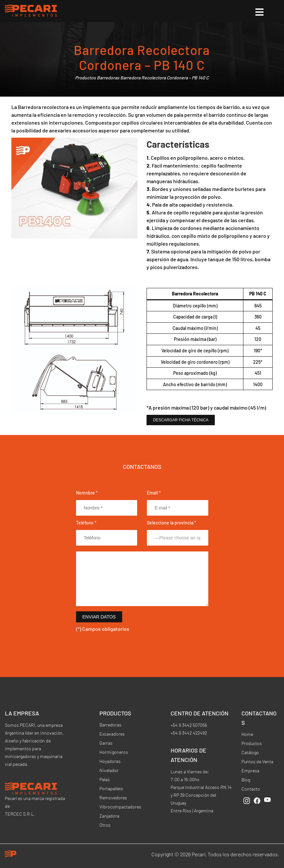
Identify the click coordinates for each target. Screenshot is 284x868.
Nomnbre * (87, 493)
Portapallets (111, 788)
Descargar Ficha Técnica (181, 420)
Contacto (251, 789)
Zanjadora (109, 816)
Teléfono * (86, 523)
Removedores (113, 798)
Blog (246, 780)
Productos (85, 78)
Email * (154, 493)
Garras (106, 743)
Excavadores (112, 734)
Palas (105, 779)
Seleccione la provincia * (172, 523)
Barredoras (108, 78)
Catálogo (250, 752)
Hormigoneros (114, 752)
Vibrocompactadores (120, 807)
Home (247, 734)
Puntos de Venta (257, 761)
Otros (105, 825)
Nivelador (109, 770)
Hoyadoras (110, 761)
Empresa (250, 771)
